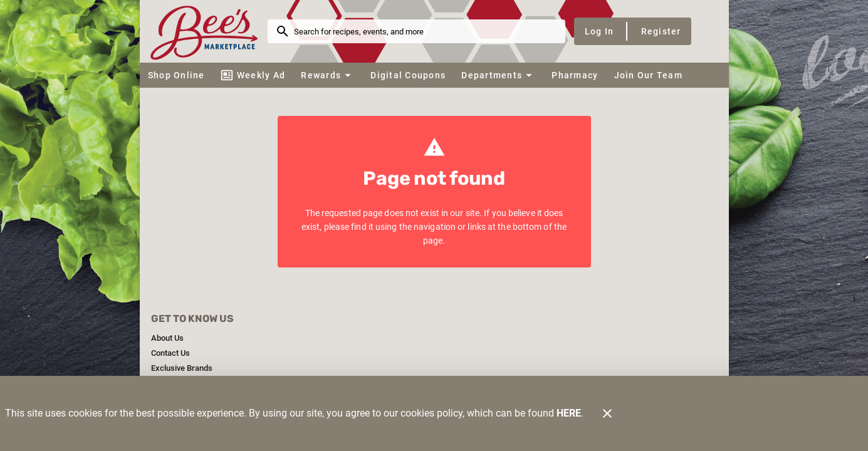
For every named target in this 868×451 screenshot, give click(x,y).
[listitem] (167, 338)
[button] (327, 75)
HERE (569, 413)
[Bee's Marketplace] (207, 31)
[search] (425, 31)
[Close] (607, 413)
